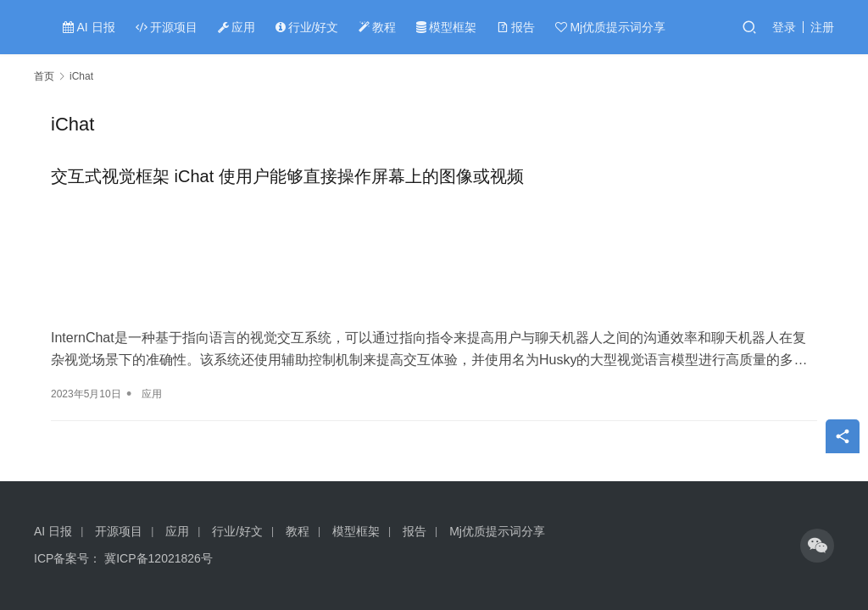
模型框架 (446, 27)
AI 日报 (89, 27)
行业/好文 (307, 27)
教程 (377, 27)
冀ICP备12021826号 (159, 558)
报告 (516, 27)
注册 (822, 27)
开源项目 (167, 27)
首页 (44, 76)
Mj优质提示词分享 (610, 27)
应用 (236, 27)
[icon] (817, 546)
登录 (784, 27)
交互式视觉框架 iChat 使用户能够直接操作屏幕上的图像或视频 (287, 176)
